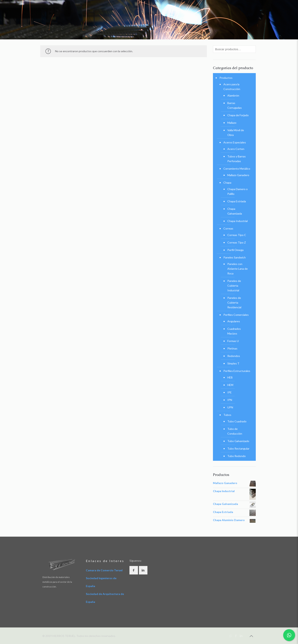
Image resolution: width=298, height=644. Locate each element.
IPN (230, 400)
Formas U (233, 341)
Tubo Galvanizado (238, 441)
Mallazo (232, 123)
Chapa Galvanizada (235, 211)
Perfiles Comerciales (236, 315)
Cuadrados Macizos (234, 331)
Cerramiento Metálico (237, 169)
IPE (230, 392)
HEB (230, 377)
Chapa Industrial (238, 221)
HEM (230, 385)
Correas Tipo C (237, 235)
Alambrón (233, 95)
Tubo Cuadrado (237, 421)
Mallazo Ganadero (238, 175)
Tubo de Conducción (235, 431)
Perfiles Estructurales (237, 371)
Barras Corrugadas (235, 105)
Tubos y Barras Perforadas (237, 159)
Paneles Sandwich (235, 257)
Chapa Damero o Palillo (238, 191)
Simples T (233, 363)
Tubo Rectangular (238, 448)
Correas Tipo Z (237, 242)
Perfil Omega (235, 250)
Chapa (227, 183)
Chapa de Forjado (238, 115)
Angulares (234, 321)
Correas (228, 228)
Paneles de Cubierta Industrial (234, 286)
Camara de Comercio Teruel (104, 570)
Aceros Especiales (235, 142)
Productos (226, 78)
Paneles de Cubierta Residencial (234, 302)
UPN (230, 407)
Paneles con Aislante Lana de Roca (238, 269)
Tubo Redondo (237, 456)
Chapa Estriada (237, 201)
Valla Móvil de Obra (236, 132)
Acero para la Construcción (232, 87)
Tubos (227, 415)
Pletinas (232, 348)
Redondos (234, 356)
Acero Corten (236, 149)
